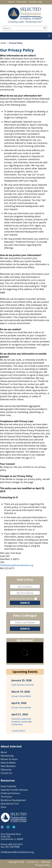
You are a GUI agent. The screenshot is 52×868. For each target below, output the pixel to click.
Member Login (36, 2)
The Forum (6, 797)
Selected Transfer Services (22, 599)
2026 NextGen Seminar (23, 685)
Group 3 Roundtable (21, 707)
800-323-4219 (16, 844)
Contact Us (6, 773)
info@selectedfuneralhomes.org (17, 565)
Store (3, 807)
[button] (48, 36)
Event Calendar (9, 786)
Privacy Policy (43, 865)
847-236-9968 (12, 847)
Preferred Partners (10, 793)
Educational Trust (10, 804)
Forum (11, 2)
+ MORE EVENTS (18, 731)
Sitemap (45, 862)
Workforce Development (13, 800)
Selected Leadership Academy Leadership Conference (22, 722)
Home (3, 43)
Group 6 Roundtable (21, 696)
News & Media (8, 763)
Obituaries (6, 770)
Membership (7, 756)
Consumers (22, 2)
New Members (8, 766)
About (4, 752)
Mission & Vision (9, 759)
